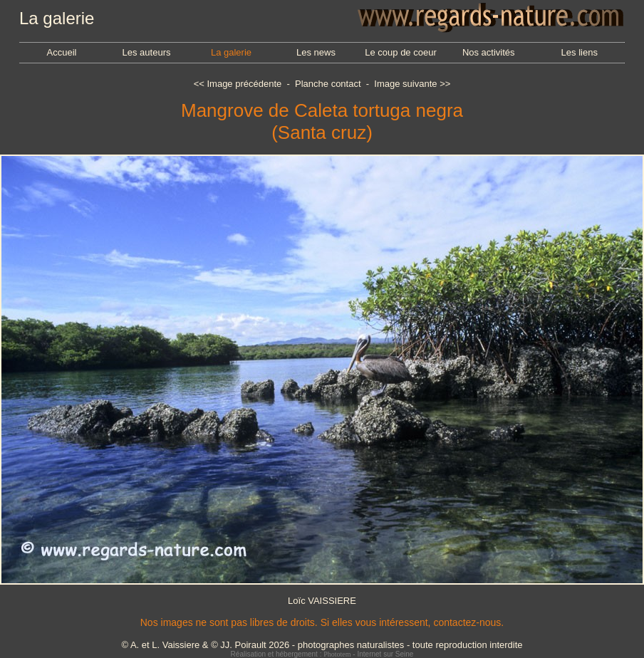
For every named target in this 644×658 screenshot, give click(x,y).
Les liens (580, 52)
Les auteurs (147, 52)
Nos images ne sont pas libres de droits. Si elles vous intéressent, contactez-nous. (322, 622)
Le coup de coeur (400, 52)
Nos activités (489, 52)
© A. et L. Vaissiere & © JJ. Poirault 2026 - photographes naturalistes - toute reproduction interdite (322, 645)
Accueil (62, 52)
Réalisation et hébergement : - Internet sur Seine (322, 654)
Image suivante (405, 84)
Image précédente (244, 84)
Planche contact (328, 84)
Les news (316, 52)
